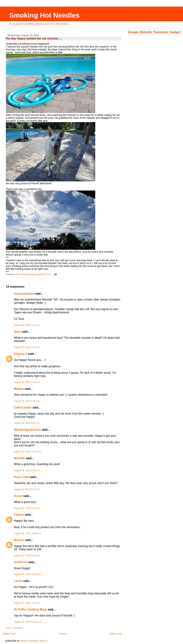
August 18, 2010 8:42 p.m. (27, 508)
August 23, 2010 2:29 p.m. (27, 603)
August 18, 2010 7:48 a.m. (27, 401)
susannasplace (24, 294)
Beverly (19, 540)
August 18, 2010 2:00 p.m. (27, 470)
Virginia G (21, 354)
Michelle (19, 458)
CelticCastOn (23, 408)
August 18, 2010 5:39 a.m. (27, 347)
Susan (18, 496)
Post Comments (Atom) (34, 641)
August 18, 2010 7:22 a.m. (27, 382)
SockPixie (21, 562)
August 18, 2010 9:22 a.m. (27, 423)
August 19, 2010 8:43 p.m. (27, 556)
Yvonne (19, 515)
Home (63, 634)
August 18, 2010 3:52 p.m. (27, 489)
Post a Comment (14, 628)
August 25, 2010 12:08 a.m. (28, 622)
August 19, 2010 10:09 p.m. (28, 574)
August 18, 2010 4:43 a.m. (27, 325)
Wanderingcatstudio (28, 430)
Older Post (116, 634)
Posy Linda (21, 477)
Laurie (18, 581)
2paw (18, 332)
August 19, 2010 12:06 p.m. (28, 533)
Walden (19, 389)
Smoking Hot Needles (44, 15)
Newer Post (9, 634)
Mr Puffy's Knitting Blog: (30, 609)
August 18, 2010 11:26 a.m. (28, 452)
